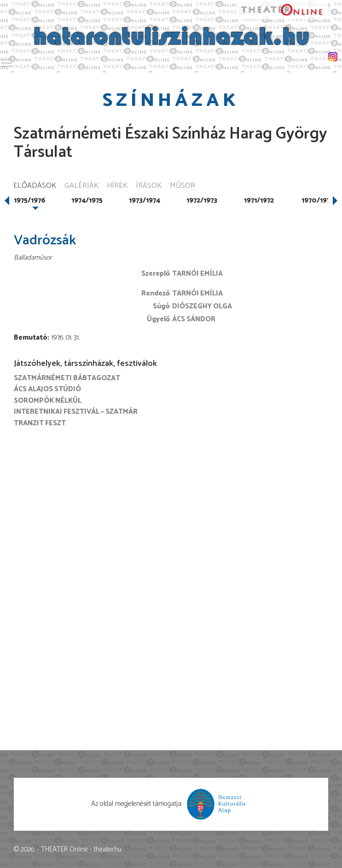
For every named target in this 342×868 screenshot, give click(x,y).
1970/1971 (317, 200)
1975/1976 (30, 200)
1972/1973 (202, 200)
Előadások (35, 186)
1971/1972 (259, 200)
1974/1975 (87, 200)
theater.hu (108, 849)
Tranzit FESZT (40, 423)
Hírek (117, 186)
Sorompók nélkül (48, 401)
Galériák (81, 186)
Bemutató (31, 338)
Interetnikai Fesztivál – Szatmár (76, 412)
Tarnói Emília (197, 274)
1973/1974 (145, 200)
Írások (149, 186)
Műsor (183, 186)
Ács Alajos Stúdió (47, 389)
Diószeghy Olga (202, 306)
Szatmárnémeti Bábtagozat (67, 378)
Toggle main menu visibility (7, 61)
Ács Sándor (194, 319)
